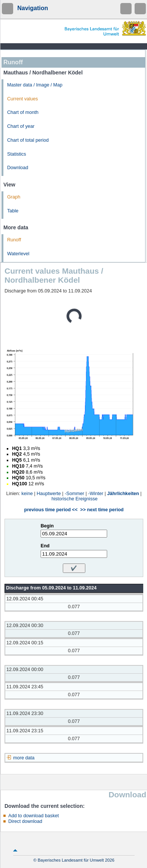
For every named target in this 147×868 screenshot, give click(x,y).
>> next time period (102, 510)
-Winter (96, 494)
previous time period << (51, 510)
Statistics (17, 154)
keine (27, 494)
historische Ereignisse (75, 499)
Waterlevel (18, 254)
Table (13, 211)
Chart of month (23, 112)
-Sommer (74, 494)
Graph (14, 197)
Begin (47, 526)
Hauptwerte (48, 494)
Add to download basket (33, 816)
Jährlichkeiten (123, 494)
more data (24, 758)
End (45, 546)
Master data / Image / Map (35, 85)
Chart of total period (28, 140)
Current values (23, 99)
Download (18, 168)
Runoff (14, 240)
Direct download (25, 821)
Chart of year (21, 126)
